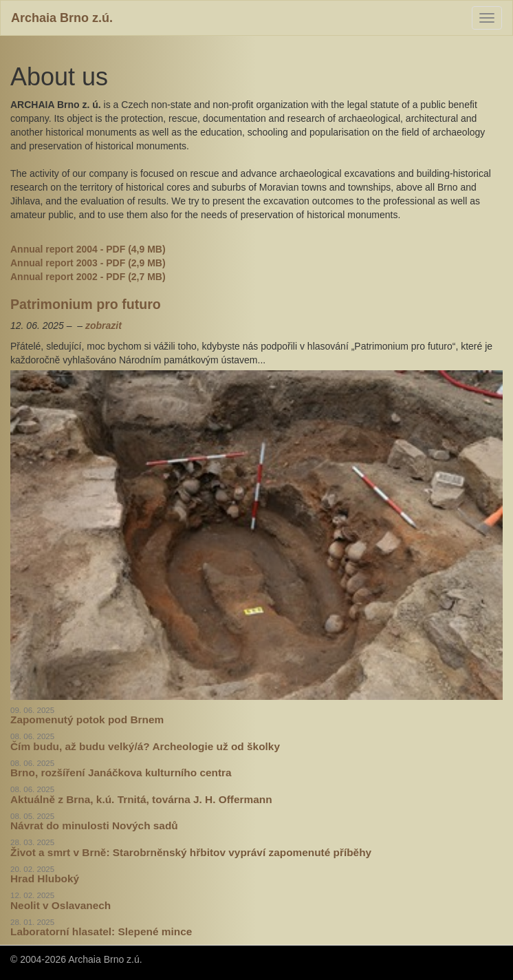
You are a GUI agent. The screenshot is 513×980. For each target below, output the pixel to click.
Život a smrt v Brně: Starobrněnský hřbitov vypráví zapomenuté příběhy (191, 852)
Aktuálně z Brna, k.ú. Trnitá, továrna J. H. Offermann (141, 799)
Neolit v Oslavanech (61, 905)
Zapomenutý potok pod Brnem (87, 720)
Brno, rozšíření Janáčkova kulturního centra (121, 773)
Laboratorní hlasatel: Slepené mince (101, 931)
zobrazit (103, 326)
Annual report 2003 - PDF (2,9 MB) (88, 263)
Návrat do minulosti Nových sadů (94, 825)
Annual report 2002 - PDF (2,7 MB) (88, 277)
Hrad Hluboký (45, 878)
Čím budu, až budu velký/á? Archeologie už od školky (145, 746)
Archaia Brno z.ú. (62, 18)
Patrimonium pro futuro (86, 304)
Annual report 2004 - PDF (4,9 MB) (88, 249)
